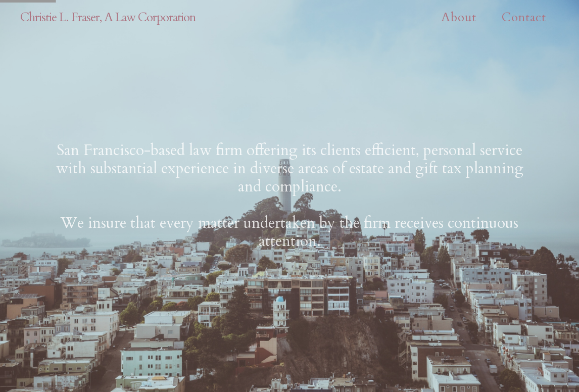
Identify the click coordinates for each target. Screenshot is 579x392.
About (459, 17)
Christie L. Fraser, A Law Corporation (108, 17)
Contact (524, 17)
